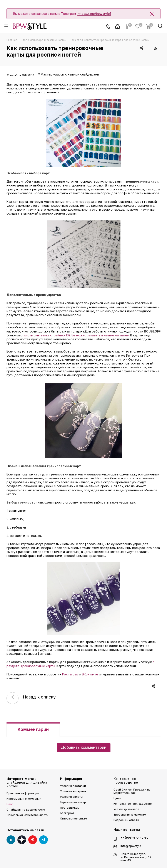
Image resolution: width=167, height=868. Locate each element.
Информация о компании (24, 799)
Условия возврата (73, 791)
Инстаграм (70, 674)
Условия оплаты (71, 797)
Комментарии (33, 729)
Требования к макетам (130, 814)
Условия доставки (73, 786)
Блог (10, 804)
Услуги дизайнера (126, 809)
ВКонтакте (90, 674)
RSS (155, 48)
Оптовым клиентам (73, 818)
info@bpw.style (131, 846)
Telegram (43, 840)
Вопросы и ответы (126, 820)
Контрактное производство (126, 781)
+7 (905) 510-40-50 (134, 838)
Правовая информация (23, 793)
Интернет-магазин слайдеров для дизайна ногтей (27, 782)
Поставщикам (70, 808)
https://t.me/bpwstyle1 (94, 14)
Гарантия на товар (73, 802)
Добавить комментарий (84, 747)
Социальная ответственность (27, 815)
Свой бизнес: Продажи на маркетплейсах (132, 791)
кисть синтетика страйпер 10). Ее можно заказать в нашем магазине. (77, 335)
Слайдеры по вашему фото (26, 809)
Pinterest (33, 840)
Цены (117, 798)
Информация (71, 779)
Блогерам (67, 813)
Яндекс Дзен (22, 840)
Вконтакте (11, 840)
